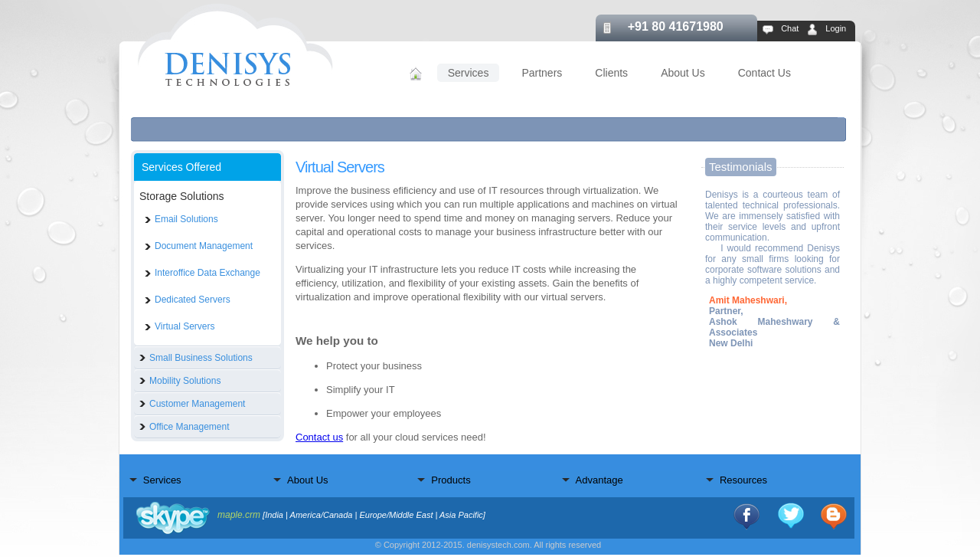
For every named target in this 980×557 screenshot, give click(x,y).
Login (836, 28)
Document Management (204, 246)
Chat (790, 28)
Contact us (319, 437)
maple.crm (239, 515)
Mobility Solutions (185, 381)
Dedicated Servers (193, 300)
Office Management (189, 427)
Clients (611, 73)
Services (469, 73)
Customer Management (197, 404)
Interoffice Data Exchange (207, 273)
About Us (683, 73)
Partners (542, 73)
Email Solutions (186, 219)
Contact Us (764, 73)
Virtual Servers (185, 326)
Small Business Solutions (201, 358)
